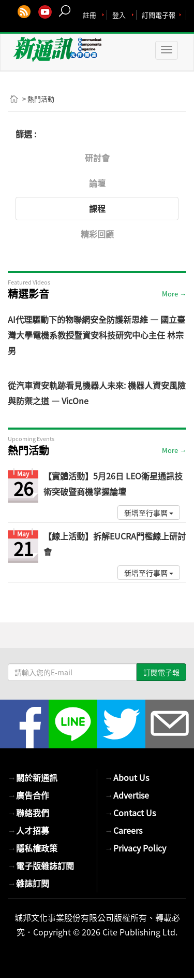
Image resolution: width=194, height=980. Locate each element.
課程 (97, 208)
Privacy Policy (136, 848)
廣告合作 (28, 795)
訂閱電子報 (159, 15)
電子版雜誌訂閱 (41, 865)
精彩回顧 (97, 234)
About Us (127, 777)
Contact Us (130, 813)
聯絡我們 (28, 813)
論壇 (97, 183)
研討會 (97, 158)
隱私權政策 (33, 848)
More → (174, 294)
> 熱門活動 (38, 99)
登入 (119, 15)
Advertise (127, 795)
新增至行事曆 (149, 513)
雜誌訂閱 (28, 883)
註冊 (89, 15)
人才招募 (28, 830)
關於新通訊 (33, 777)
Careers (124, 830)
